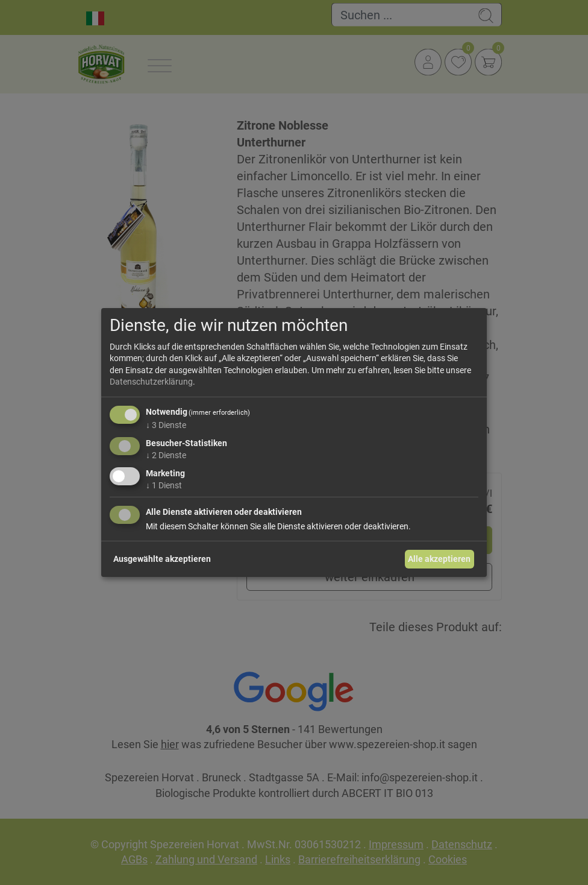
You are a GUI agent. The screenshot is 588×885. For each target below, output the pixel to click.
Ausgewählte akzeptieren (162, 559)
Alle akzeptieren (439, 559)
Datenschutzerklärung (151, 382)
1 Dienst (164, 485)
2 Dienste (166, 455)
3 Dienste (166, 425)
